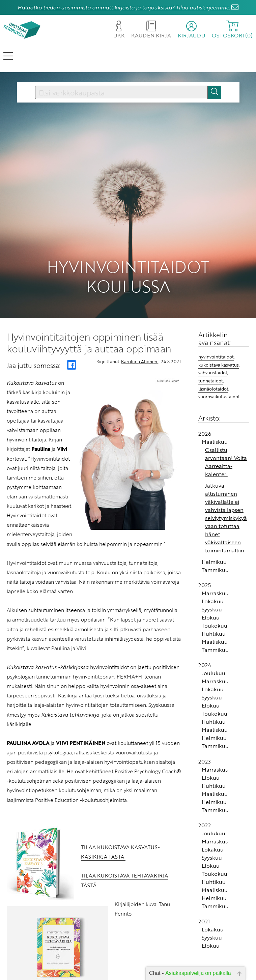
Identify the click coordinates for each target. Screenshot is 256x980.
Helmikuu (214, 545)
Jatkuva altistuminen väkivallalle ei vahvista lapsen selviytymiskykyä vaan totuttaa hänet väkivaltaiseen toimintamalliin (226, 501)
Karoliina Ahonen (140, 345)
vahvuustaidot (213, 356)
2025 (205, 568)
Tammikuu (215, 553)
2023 (205, 745)
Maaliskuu (215, 425)
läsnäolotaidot (213, 372)
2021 (204, 904)
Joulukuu (214, 656)
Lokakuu (213, 584)
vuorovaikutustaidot (219, 380)
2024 (205, 648)
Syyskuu (212, 593)
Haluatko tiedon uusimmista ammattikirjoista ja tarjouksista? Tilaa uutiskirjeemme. (124, 7)
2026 (205, 417)
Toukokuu (215, 609)
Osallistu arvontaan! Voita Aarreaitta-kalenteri (226, 445)
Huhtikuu (214, 617)
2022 (205, 808)
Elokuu (211, 601)
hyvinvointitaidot (216, 340)
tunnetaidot (211, 364)
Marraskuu (215, 576)
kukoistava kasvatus (219, 348)
